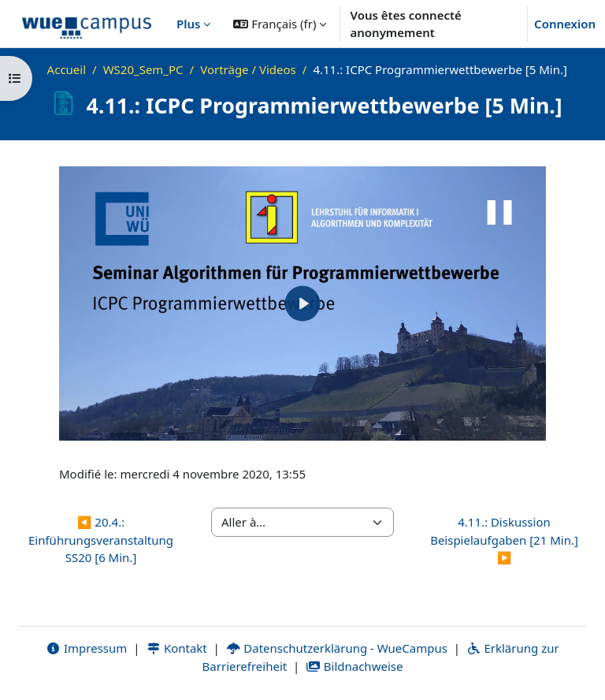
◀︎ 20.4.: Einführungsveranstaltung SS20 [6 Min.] (101, 540)
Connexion (565, 24)
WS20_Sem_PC (143, 69)
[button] (280, 24)
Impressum (86, 648)
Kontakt (176, 648)
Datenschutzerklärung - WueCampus (337, 648)
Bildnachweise (354, 666)
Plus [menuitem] (188, 24)
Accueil (67, 69)
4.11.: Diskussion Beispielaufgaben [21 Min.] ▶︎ (504, 540)
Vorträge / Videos (248, 69)
